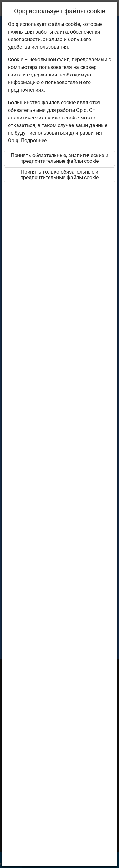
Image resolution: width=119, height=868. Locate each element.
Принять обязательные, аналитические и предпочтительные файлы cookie (60, 158)
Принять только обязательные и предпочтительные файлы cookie (60, 175)
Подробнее (34, 141)
